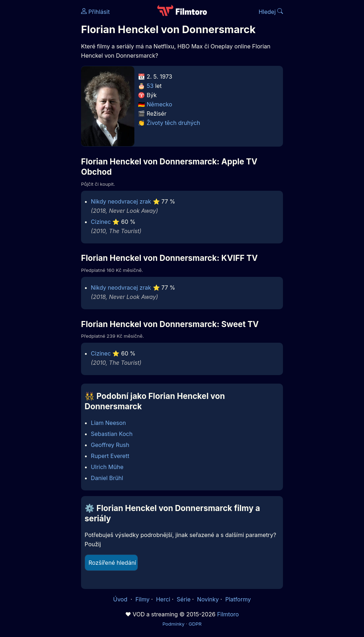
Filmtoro (228, 614)
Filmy (143, 599)
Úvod (121, 599)
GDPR (195, 624)
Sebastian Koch (112, 434)
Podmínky (173, 624)
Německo (160, 104)
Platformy (238, 599)
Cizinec (101, 222)
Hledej (271, 12)
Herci (163, 599)
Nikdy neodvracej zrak (121, 201)
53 (150, 86)
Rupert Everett (110, 456)
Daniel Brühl (107, 478)
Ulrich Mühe (107, 467)
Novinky (208, 599)
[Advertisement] (38, 110)
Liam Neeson (109, 423)
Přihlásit (95, 12)
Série (184, 599)
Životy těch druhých (174, 123)
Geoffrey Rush (110, 445)
